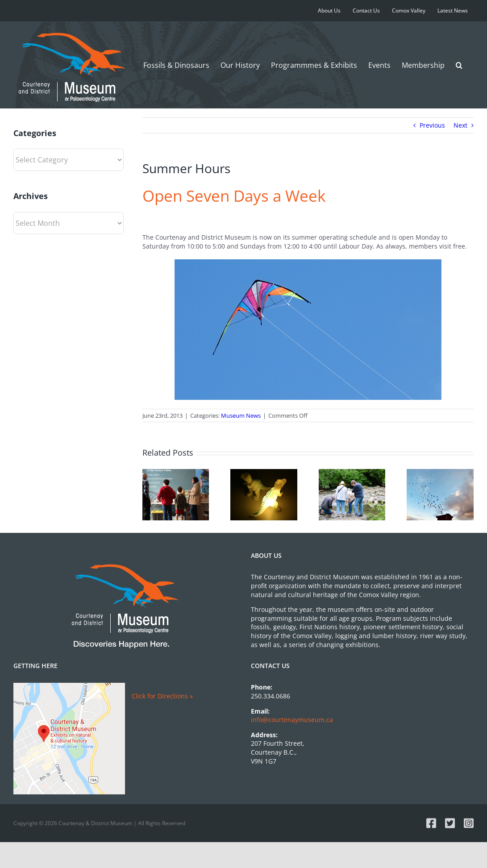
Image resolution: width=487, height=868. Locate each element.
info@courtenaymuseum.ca (292, 720)
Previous (432, 125)
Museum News (241, 415)
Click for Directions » (162, 696)
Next (460, 125)
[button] (459, 65)
